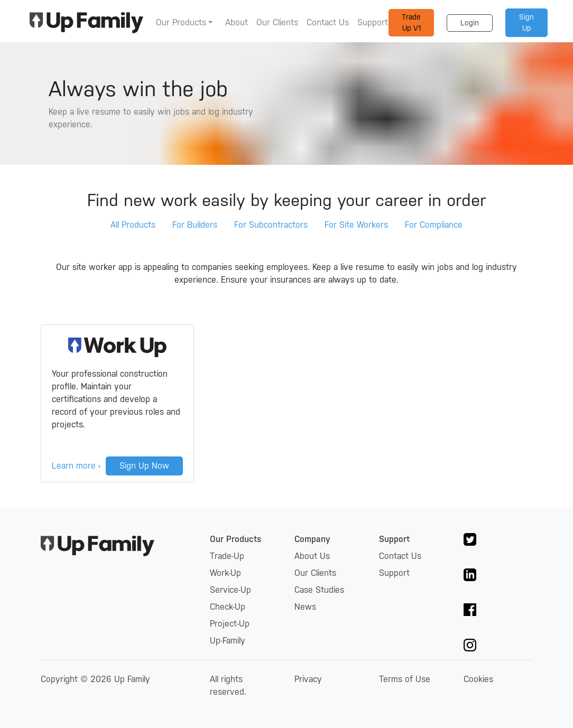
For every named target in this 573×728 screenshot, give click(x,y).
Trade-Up (227, 556)
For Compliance (434, 225)
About (237, 22)
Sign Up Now (144, 466)
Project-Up (230, 624)
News (305, 607)
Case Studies (319, 590)
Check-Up (228, 607)
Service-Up (230, 590)
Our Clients (277, 22)
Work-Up (225, 573)
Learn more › (76, 466)
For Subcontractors (271, 225)
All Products (133, 225)
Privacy (308, 679)
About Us (312, 556)
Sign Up (526, 22)
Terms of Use (405, 679)
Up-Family (228, 641)
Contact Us (328, 22)
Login (470, 23)
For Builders (195, 225)
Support (373, 22)
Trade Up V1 (411, 22)
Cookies (478, 679)
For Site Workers (356, 225)
